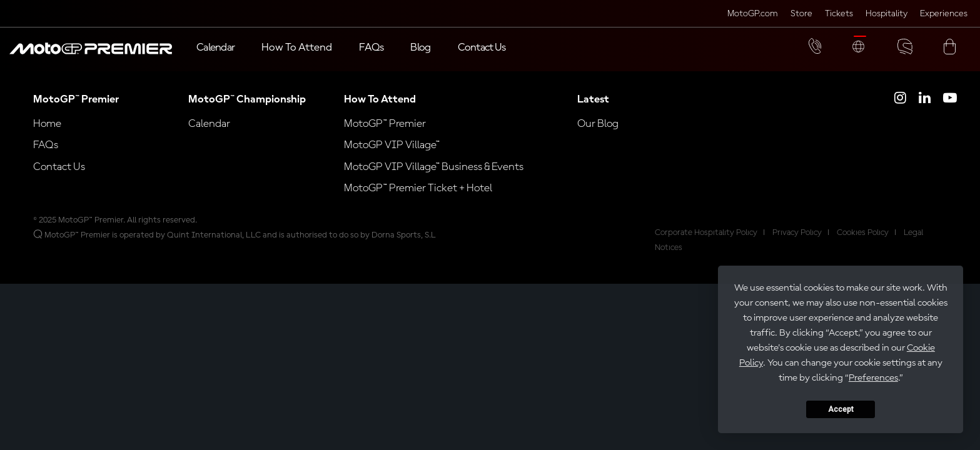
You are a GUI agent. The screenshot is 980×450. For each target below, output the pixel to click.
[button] (91, 55)
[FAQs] (371, 48)
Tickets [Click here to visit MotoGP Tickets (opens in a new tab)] (839, 14)
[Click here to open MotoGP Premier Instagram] (900, 112)
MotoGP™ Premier (385, 136)
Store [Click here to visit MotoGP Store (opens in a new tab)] (801, 14)
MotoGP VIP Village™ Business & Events (434, 179)
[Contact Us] (482, 48)
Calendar (209, 136)
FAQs (46, 157)
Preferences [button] (873, 378)
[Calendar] (215, 48)
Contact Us (59, 179)
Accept (841, 409)
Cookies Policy (863, 245)
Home (47, 136)
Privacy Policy (797, 245)
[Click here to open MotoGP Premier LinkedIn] (925, 112)
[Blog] (420, 48)
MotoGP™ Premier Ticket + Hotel (418, 201)
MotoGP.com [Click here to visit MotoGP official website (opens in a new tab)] (753, 14)
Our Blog (598, 136)
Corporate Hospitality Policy (706, 245)
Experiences (944, 14)
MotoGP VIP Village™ (392, 157)
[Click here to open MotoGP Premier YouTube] (950, 112)
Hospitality (887, 14)
